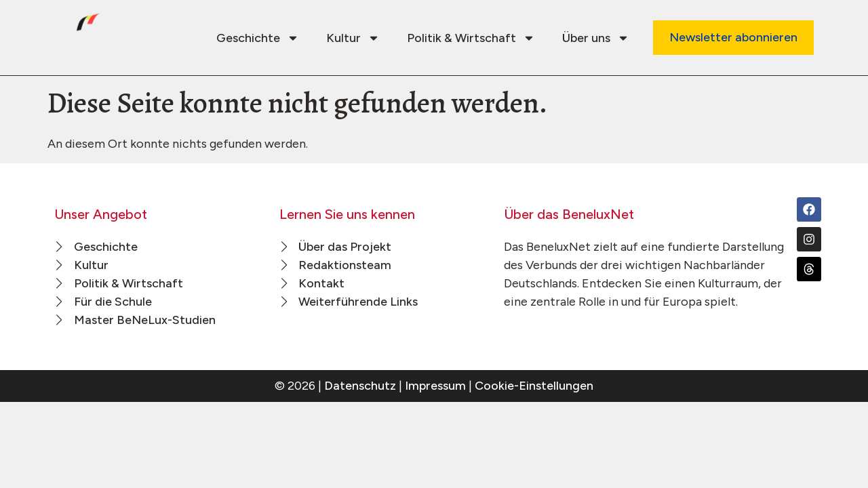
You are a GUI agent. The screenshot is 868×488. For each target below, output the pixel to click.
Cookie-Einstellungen (534, 386)
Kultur (353, 38)
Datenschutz (360, 386)
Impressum (435, 386)
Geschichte (258, 38)
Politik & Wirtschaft (471, 38)
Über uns (596, 38)
